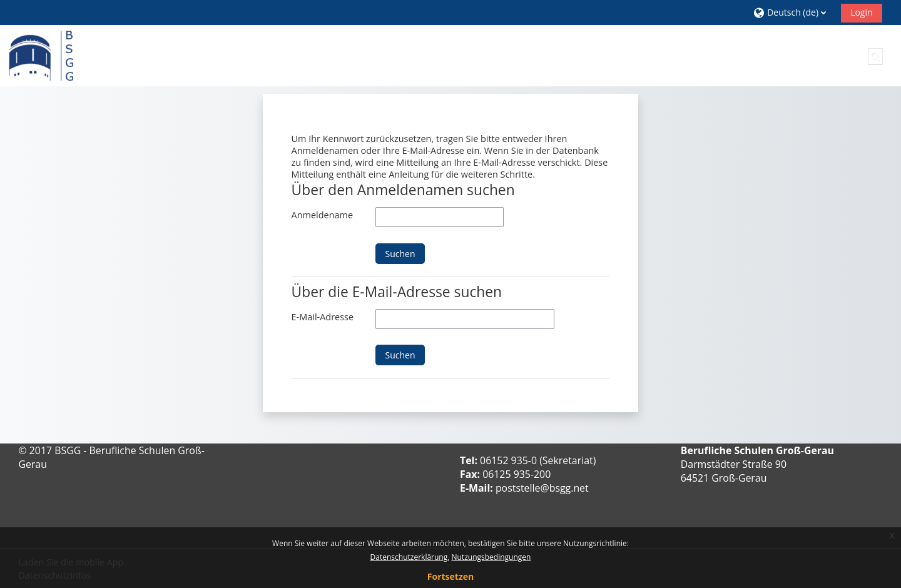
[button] (792, 12)
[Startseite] (41, 55)
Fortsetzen (450, 576)
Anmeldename (322, 215)
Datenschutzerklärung (409, 557)
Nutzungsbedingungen (491, 557)
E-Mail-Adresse (323, 317)
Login (861, 12)
